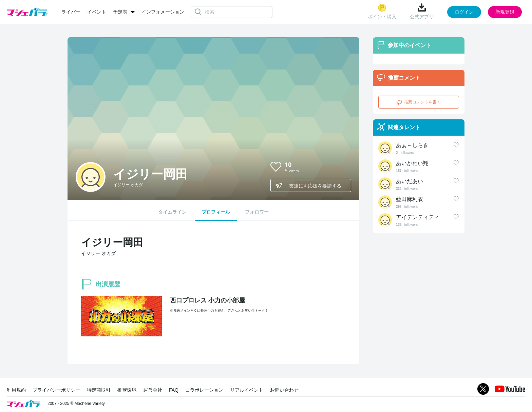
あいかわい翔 (412, 163)
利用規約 (16, 390)
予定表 (120, 12)
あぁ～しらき (412, 145)
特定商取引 (99, 390)
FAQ (174, 390)
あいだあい (410, 181)
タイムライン (172, 212)
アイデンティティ (418, 217)
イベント (97, 12)
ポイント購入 (382, 11)
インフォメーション (163, 12)
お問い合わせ (284, 390)
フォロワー (257, 212)
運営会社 (153, 390)
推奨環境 (127, 390)
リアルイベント (247, 390)
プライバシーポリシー (56, 390)
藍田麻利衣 (410, 199)
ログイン (464, 12)
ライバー (71, 12)
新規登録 (505, 12)
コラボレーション (204, 390)
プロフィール (216, 212)
